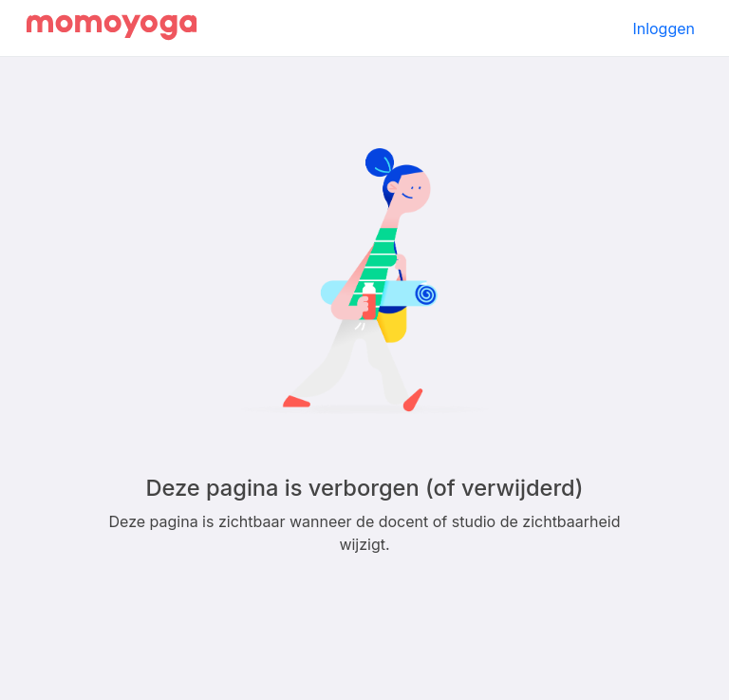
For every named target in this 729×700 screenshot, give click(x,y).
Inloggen (664, 28)
